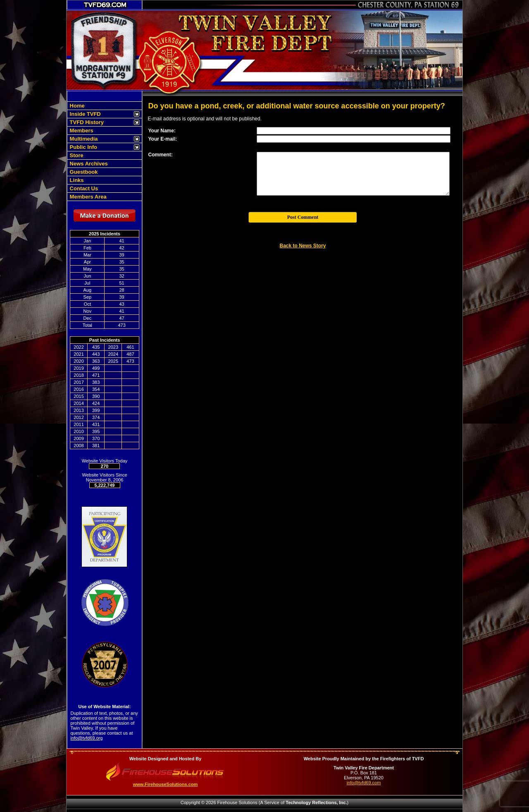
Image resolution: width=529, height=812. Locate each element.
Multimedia (83, 139)
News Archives (88, 164)
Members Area (87, 197)
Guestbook (83, 172)
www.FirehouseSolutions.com (166, 784)
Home (76, 106)
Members (81, 131)
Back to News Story (303, 246)
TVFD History (86, 122)
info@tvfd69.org (87, 738)
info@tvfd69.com (364, 783)
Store (76, 155)
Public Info (83, 147)
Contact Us (83, 188)
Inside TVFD (85, 114)
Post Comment (303, 217)
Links (76, 180)
